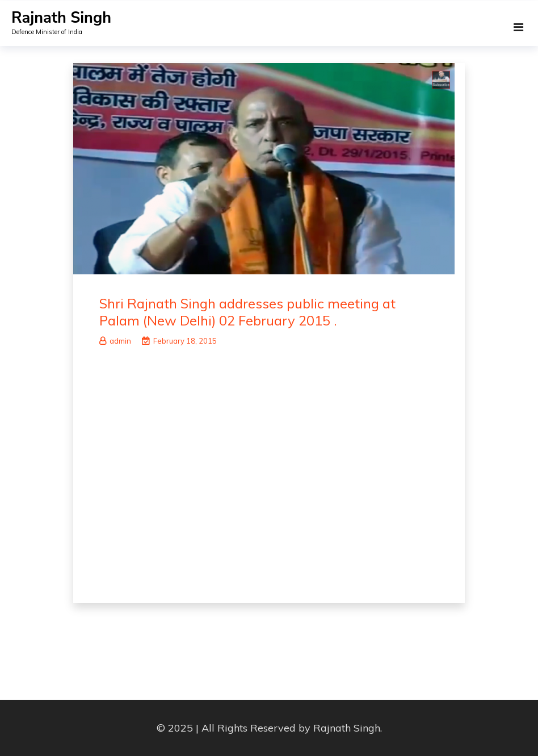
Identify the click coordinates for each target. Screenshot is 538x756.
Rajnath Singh (61, 18)
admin (115, 341)
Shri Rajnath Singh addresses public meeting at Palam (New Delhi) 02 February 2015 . (247, 312)
